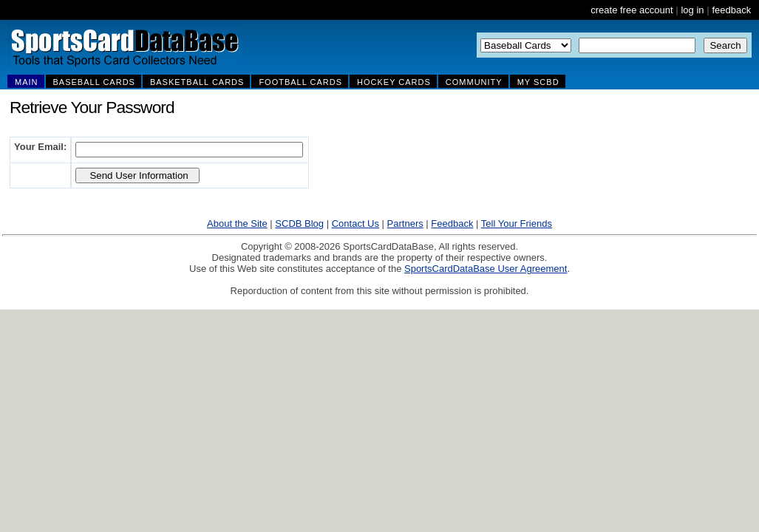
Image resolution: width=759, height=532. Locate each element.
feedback (731, 10)
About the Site (237, 224)
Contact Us (355, 224)
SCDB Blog (299, 224)
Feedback (452, 224)
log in (692, 10)
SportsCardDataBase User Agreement (486, 269)
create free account (632, 10)
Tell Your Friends (517, 224)
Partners (405, 224)
